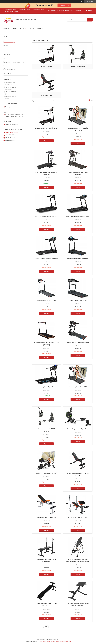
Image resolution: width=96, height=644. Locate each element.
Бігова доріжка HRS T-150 (46, 301)
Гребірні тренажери (78, 67)
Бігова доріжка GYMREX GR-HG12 (46, 217)
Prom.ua (58, 640)
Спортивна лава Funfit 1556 (46, 517)
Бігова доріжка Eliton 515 (78, 387)
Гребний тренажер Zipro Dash (78, 429)
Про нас (31, 28)
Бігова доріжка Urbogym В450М (78, 343)
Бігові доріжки (46, 67)
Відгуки (6, 49)
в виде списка (92, 101)
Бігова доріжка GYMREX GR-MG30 (46, 259)
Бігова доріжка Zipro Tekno (46, 387)
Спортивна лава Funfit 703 (78, 517)
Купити (46, 141)
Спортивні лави (46, 95)
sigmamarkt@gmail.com (12, 132)
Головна (6, 28)
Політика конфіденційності (63, 641)
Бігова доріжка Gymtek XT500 (78, 259)
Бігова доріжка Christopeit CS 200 (46, 128)
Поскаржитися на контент (46, 641)
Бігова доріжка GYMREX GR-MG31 (78, 217)
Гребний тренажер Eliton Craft (46, 473)
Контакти (40, 28)
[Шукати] (90, 20)
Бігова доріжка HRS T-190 (78, 301)
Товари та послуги (18, 28)
